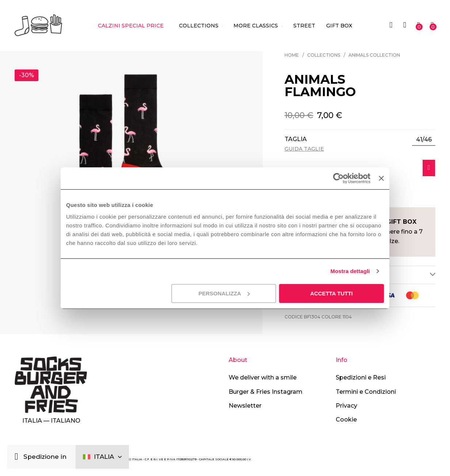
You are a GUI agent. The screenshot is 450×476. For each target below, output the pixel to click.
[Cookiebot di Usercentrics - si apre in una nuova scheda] (338, 178)
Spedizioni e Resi (361, 377)
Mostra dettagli (350, 271)
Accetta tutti (331, 293)
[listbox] (424, 140)
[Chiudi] (18, 457)
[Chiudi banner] (381, 178)
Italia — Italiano (51, 421)
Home (292, 55)
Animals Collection (374, 55)
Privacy (346, 406)
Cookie (346, 420)
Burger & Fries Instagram (266, 392)
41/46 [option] (424, 139)
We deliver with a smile (263, 377)
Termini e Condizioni (366, 392)
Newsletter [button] (245, 406)
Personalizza (224, 293)
